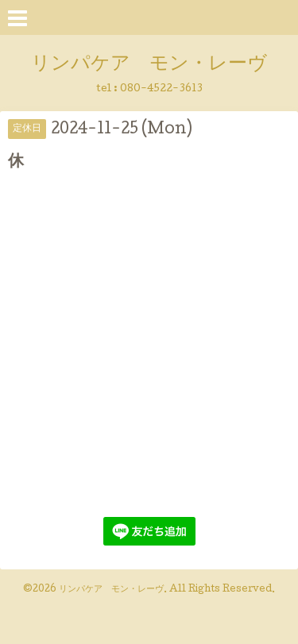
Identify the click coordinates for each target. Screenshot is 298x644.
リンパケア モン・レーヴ (149, 65)
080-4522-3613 (161, 89)
